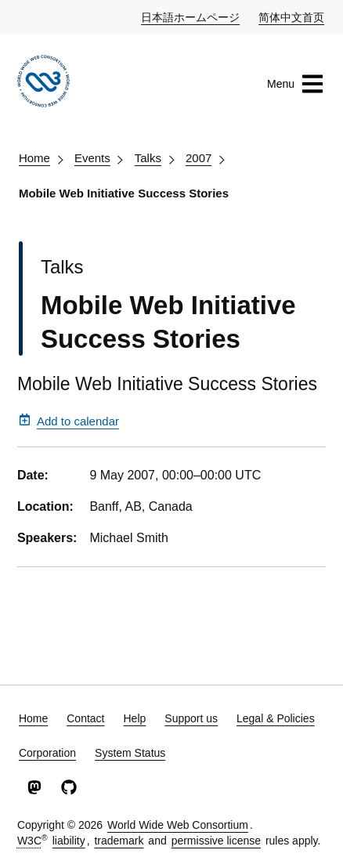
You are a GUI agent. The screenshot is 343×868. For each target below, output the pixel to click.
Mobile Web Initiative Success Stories (124, 193)
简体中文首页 (292, 16)
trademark (119, 841)
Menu (296, 84)
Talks (148, 158)
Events (92, 158)
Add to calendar (69, 421)
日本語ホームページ (191, 16)
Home (34, 158)
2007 (199, 158)
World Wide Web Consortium (178, 825)
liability (69, 841)
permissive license (216, 841)
